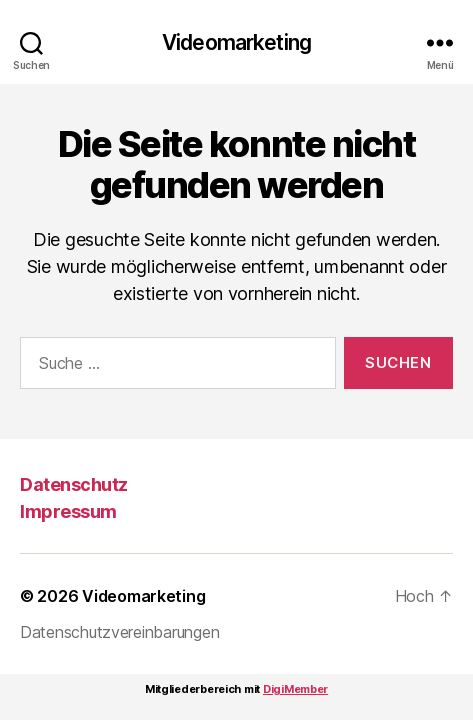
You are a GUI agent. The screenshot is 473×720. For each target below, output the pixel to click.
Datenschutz (74, 484)
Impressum (68, 511)
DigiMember (295, 689)
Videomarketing (236, 42)
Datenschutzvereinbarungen (119, 632)
